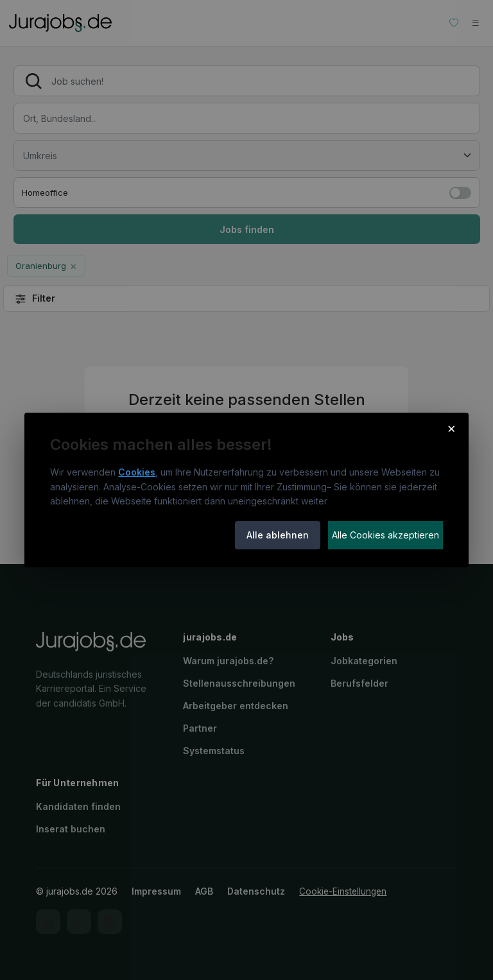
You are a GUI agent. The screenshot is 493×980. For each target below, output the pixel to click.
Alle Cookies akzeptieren (385, 535)
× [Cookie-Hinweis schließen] (452, 428)
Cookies (137, 472)
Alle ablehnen (278, 535)
